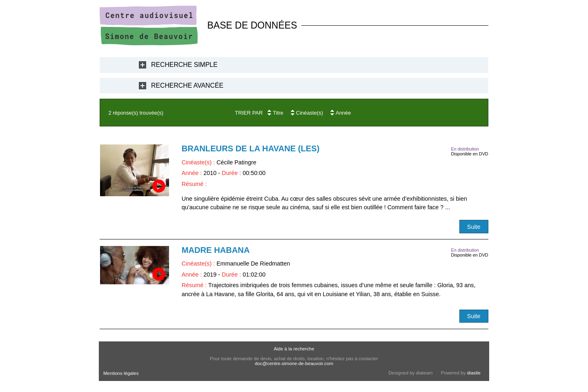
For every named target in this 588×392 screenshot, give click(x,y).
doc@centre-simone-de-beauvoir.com (294, 363)
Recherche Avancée (187, 85)
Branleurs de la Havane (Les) (251, 148)
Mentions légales (121, 373)
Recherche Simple (184, 65)
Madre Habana (216, 250)
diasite (474, 373)
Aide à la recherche (294, 349)
